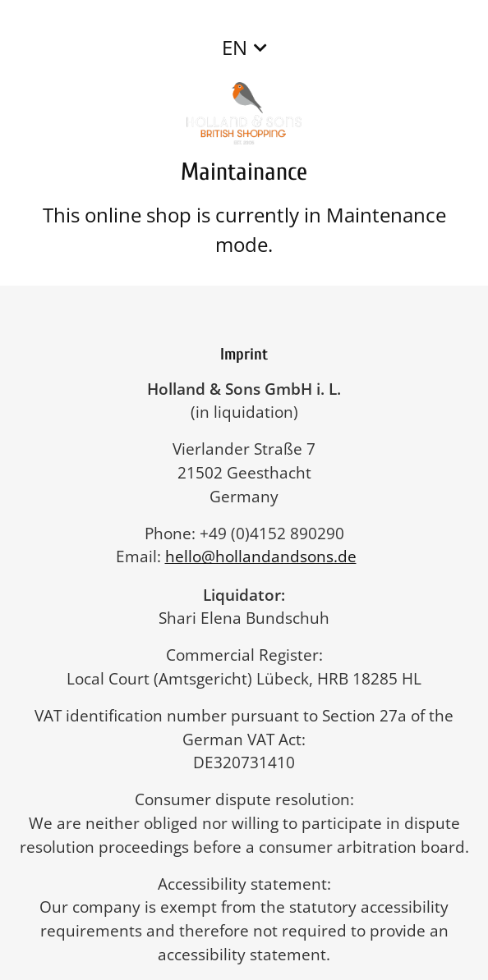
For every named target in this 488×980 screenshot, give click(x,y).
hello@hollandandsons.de (269, 556)
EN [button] (235, 47)
